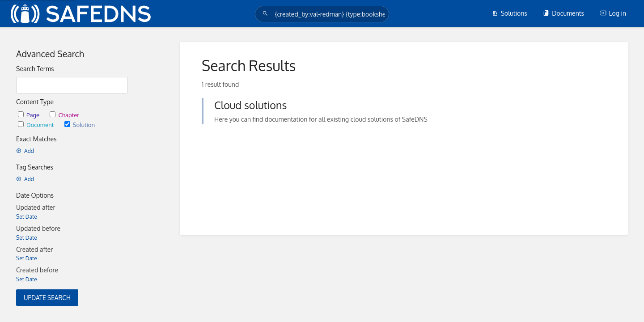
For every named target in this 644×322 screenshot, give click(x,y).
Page (29, 115)
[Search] (267, 14)
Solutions (510, 13)
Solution (80, 125)
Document (37, 125)
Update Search (47, 298)
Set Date (27, 217)
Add (25, 151)
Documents (563, 13)
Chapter (64, 115)
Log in (613, 13)
